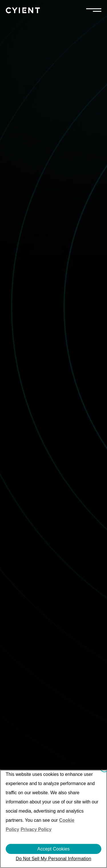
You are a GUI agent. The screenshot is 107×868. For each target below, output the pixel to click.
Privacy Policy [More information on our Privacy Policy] (36, 829)
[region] (53, 819)
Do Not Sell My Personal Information (53, 859)
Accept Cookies (53, 849)
